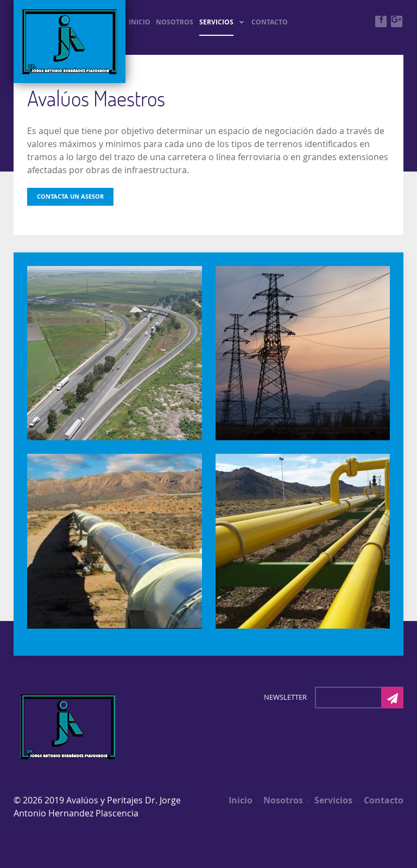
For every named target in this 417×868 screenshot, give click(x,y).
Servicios (330, 800)
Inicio (241, 800)
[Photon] (68, 725)
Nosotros (280, 800)
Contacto (381, 800)
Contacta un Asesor (70, 197)
